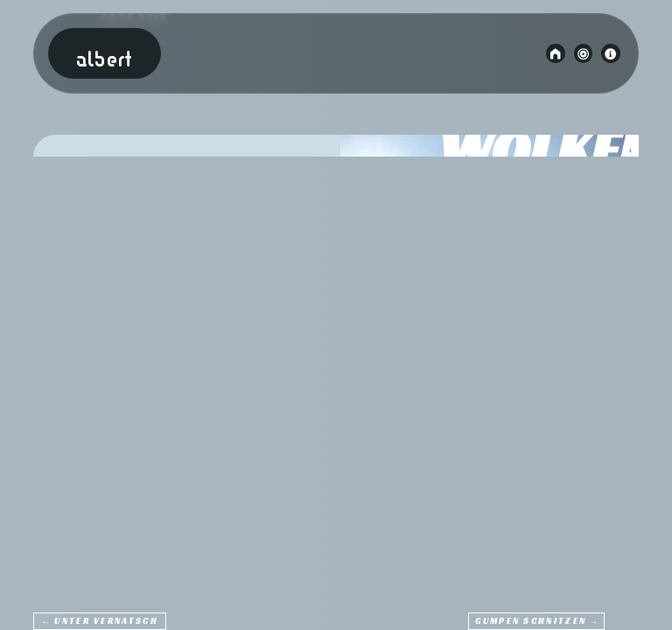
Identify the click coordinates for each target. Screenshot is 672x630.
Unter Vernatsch (106, 622)
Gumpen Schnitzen (531, 622)
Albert (104, 61)
